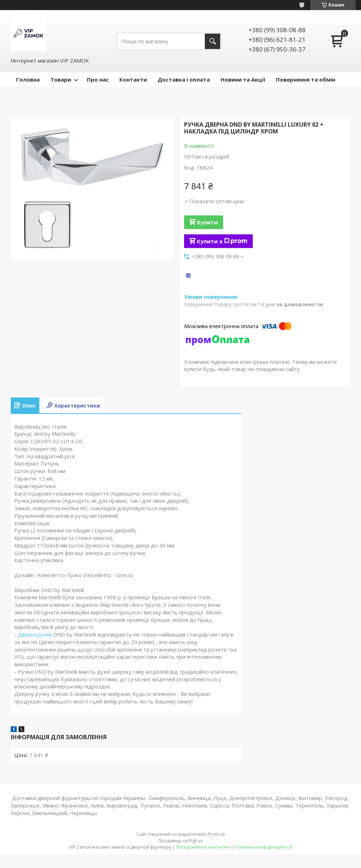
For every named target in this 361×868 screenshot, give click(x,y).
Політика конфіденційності (264, 847)
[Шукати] (212, 41)
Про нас (98, 79)
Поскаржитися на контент (203, 847)
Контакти (133, 79)
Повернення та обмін (306, 79)
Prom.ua (216, 834)
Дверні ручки (35, 634)
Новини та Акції (243, 79)
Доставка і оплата (184, 79)
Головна (28, 79)
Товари (61, 79)
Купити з (222, 241)
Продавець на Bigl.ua (180, 841)
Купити (207, 222)
